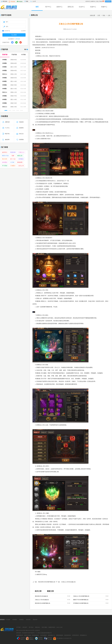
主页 (99, 15)
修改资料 (6, 140)
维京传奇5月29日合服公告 (41, 596)
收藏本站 (93, 1)
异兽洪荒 (20, 162)
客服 (27, 1)
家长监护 (25, 627)
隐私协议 (37, 627)
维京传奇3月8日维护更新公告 (47, 582)
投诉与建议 (45, 627)
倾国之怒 (20, 156)
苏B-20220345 (20, 630)
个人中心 (6, 128)
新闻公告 (71, 7)
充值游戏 (20, 122)
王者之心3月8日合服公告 (68, 582)
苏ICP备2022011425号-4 (29, 630)
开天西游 (5, 166)
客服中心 (104, 7)
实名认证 (20, 134)
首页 (37, 7)
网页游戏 (4, 1)
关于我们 (19, 627)
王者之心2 (21, 152)
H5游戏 (20, 1)
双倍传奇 (28, 620)
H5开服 (23, 55)
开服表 (101, 1)
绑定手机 (6, 134)
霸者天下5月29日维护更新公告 (81, 600)
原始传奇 (35, 620)
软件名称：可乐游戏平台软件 (24, 633)
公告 (109, 15)
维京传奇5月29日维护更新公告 (43, 603)
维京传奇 (5, 159)
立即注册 (17, 39)
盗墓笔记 (5, 152)
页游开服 (5, 55)
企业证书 (37, 630)
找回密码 (20, 128)
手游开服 (14, 55)
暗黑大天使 (5, 156)
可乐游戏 (8, 620)
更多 (25, 49)
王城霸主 (13, 166)
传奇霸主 (21, 159)
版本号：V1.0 (35, 633)
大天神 (12, 162)
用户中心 (48, 7)
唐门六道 (13, 159)
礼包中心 (82, 7)
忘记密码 (23, 31)
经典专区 (88, 1)
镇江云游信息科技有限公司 (45, 633)
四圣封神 (13, 152)
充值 (97, 1)
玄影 (13, 156)
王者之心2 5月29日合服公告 (42, 600)
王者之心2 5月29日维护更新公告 (81, 596)
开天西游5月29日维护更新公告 (81, 603)
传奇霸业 (5, 162)
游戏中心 (59, 7)
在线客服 (20, 140)
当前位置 (92, 15)
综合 (104, 15)
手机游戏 (12, 1)
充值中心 (93, 7)
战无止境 (21, 166)
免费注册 (6, 122)
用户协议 (31, 627)
